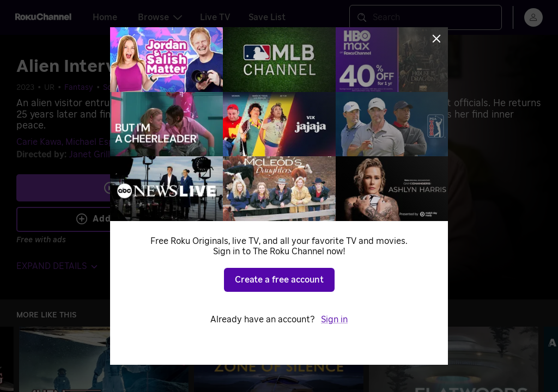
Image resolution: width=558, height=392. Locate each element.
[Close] (436, 39)
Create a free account (279, 280)
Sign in (334, 320)
